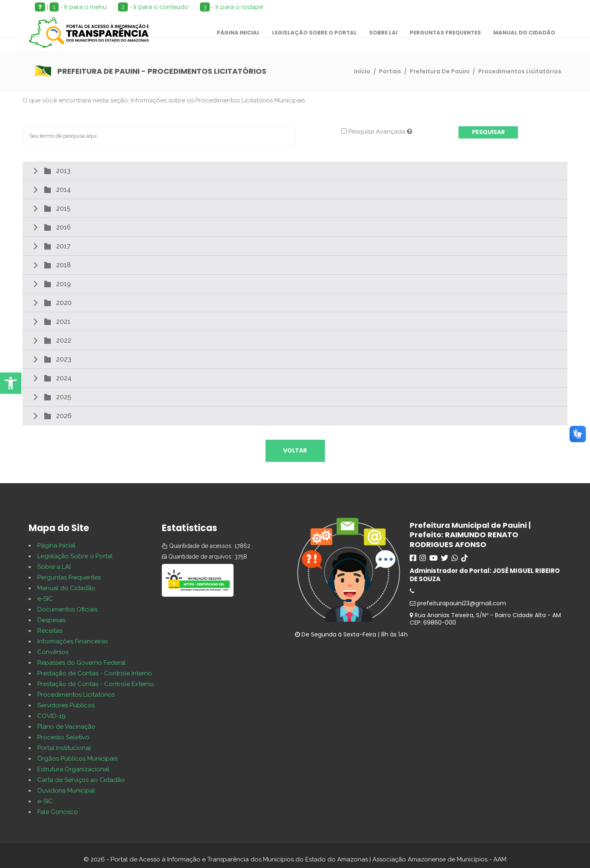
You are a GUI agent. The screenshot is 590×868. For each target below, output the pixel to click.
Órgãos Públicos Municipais (77, 759)
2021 (63, 322)
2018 (64, 265)
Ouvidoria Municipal (66, 791)
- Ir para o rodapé (231, 7)
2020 (64, 303)
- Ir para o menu (78, 7)
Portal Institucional (64, 748)
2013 (63, 171)
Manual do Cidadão (66, 588)
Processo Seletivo (63, 737)
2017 (63, 246)
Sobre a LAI (54, 567)
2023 (64, 359)
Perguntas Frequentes (69, 577)
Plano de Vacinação (66, 727)
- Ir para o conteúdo (153, 7)
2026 (64, 416)
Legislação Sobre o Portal (75, 556)
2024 (64, 378)
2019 (64, 284)
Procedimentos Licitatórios (76, 695)
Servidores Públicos (66, 705)
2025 (64, 397)
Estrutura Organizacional (73, 769)
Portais (390, 71)
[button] (11, 383)
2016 (64, 227)
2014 (64, 190)
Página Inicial (56, 545)
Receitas (50, 631)
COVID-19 (51, 716)
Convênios (53, 652)
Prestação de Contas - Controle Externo (96, 684)
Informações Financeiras (73, 641)
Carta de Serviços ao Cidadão (81, 780)
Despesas (51, 620)
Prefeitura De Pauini (440, 71)
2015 (63, 208)
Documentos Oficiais (67, 609)
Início (362, 71)
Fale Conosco (58, 812)
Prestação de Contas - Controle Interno (95, 673)
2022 (64, 340)
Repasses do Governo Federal (82, 663)
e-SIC (45, 599)
